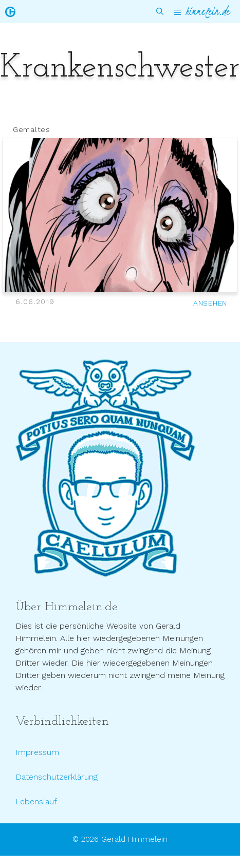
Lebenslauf (36, 801)
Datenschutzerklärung (57, 777)
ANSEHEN (210, 303)
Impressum (37, 752)
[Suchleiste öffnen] (160, 12)
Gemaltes (32, 129)
